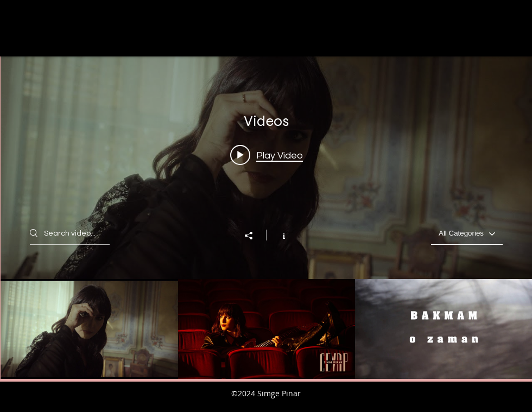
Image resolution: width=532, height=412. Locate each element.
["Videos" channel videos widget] (266, 218)
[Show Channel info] (278, 235)
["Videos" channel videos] (266, 329)
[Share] (254, 236)
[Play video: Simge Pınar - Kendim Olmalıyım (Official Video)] (267, 155)
